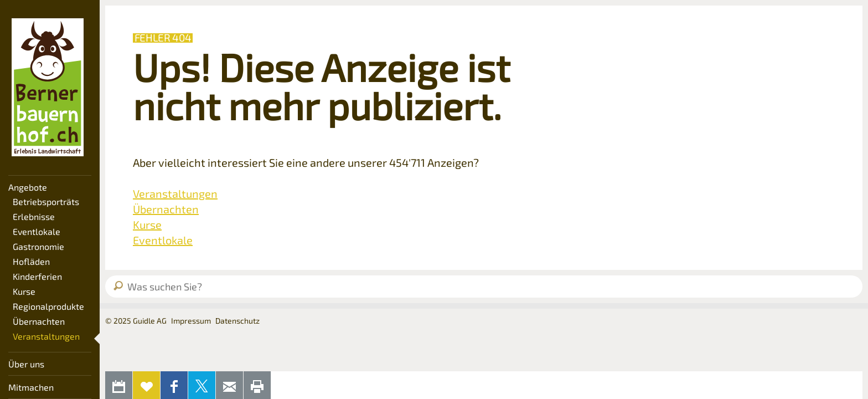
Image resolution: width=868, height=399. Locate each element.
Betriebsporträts (46, 201)
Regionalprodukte (48, 306)
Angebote (28, 187)
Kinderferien (37, 276)
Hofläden (31, 261)
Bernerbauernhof (48, 88)
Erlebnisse (34, 216)
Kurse (24, 291)
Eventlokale (37, 231)
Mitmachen (31, 387)
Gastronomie (38, 246)
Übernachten (39, 321)
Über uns (26, 364)
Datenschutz (237, 321)
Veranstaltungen (46, 336)
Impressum (191, 321)
